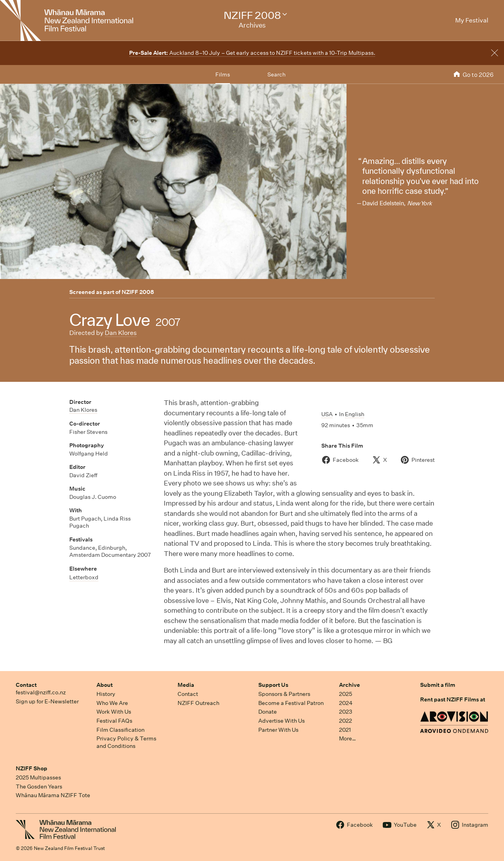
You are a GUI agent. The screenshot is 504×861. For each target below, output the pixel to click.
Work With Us (114, 712)
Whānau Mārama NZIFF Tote (53, 795)
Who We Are (112, 703)
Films (223, 74)
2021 (345, 730)
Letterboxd (84, 577)
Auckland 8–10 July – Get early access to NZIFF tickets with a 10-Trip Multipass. (252, 53)
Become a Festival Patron (291, 703)
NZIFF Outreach (198, 703)
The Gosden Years (39, 787)
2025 (346, 694)
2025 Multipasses (38, 777)
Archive (349, 685)
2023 (346, 712)
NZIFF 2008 (138, 292)
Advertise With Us (282, 721)
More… (347, 738)
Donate (268, 712)
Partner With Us (278, 730)
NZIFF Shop (31, 768)
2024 (346, 703)
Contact (26, 685)
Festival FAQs (114, 721)
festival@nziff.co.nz (41, 692)
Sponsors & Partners (284, 694)
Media (186, 685)
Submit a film (438, 685)
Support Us (273, 685)
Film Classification (120, 730)
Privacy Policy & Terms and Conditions (126, 742)
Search (276, 74)
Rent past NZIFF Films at (453, 699)
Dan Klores (121, 333)
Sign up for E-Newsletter (47, 701)
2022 (346, 721)
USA (327, 414)
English (355, 414)
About (105, 685)
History (106, 694)
